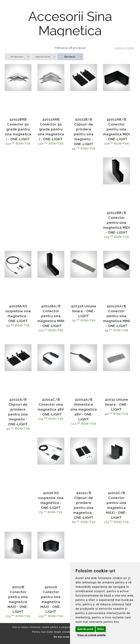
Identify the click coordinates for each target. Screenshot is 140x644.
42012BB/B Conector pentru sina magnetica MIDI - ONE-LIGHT (117, 223)
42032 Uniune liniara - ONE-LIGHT (116, 404)
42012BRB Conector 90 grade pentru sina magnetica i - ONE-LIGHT (18, 129)
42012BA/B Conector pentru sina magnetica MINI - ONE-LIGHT (51, 316)
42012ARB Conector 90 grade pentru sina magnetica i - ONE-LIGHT (51, 129)
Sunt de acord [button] (85, 629)
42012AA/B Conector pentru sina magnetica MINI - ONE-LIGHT (117, 316)
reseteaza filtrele (124, 48)
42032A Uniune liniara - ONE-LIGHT (84, 311)
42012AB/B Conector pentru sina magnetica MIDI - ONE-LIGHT (117, 129)
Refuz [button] (101, 629)
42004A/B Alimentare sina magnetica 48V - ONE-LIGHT (84, 409)
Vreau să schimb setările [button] (91, 635)
